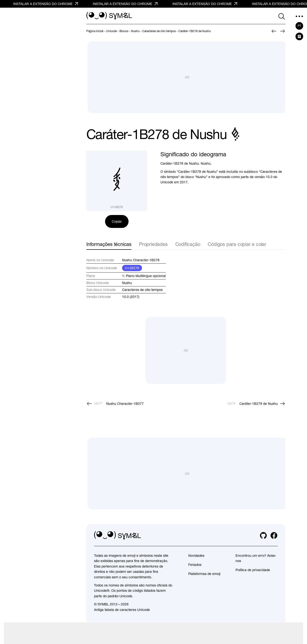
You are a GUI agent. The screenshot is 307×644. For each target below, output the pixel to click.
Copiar (117, 221)
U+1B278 (132, 268)
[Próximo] (283, 31)
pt (299, 26)
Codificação (188, 244)
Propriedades (153, 244)
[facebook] (274, 535)
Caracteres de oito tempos (142, 290)
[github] (263, 535)
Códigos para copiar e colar (237, 244)
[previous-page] (95, 31)
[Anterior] (274, 31)
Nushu (127, 283)
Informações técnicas (109, 244)
